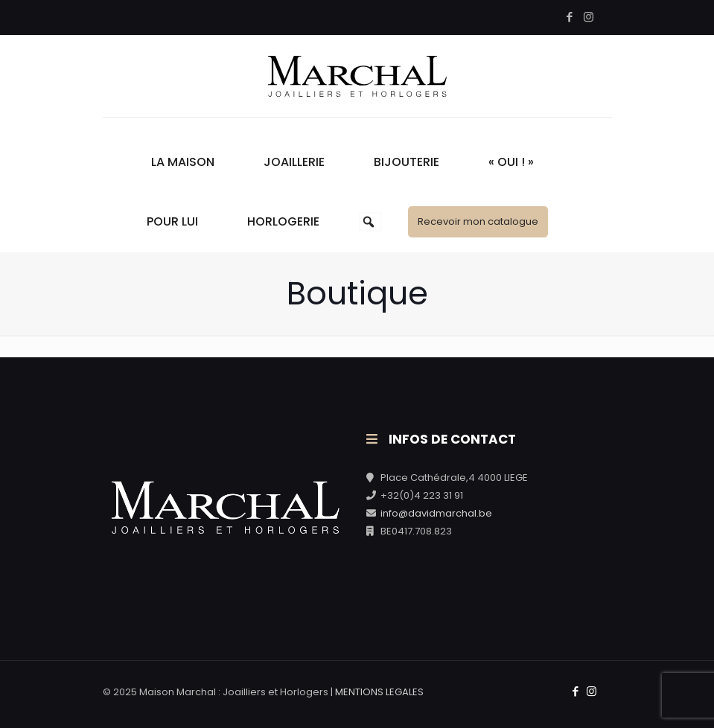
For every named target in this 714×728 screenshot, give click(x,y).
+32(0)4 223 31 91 (422, 495)
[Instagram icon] (589, 17)
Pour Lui (172, 221)
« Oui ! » (511, 162)
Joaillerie (294, 162)
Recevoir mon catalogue (478, 221)
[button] (369, 222)
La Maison (183, 162)
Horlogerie (283, 221)
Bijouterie (407, 162)
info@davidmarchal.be (436, 513)
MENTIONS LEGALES (379, 692)
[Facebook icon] (570, 17)
